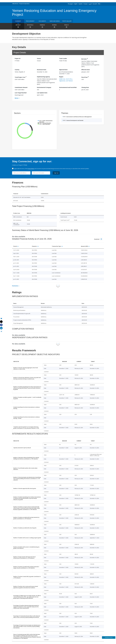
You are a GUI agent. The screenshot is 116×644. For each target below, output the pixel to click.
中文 (99, 4)
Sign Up (56, 173)
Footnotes (15, 286)
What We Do (15, 4)
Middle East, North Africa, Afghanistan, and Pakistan (66, 80)
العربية (90, 4)
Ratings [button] (54, 26)
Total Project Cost (21, 77)
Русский (95, 4)
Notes (17, 98)
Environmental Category (44, 87)
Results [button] (66, 26)
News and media (55, 21)
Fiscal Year (85, 77)
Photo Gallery (67, 21)
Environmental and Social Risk (68, 87)
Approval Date (63, 70)
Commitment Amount (21, 87)
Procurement (30, 21)
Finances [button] (42, 26)
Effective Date (86, 70)
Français (86, 4)
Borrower (85, 59)
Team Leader (63, 58)
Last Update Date (42, 93)
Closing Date (85, 87)
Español (80, 4)
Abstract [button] (18, 26)
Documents (42, 21)
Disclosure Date (42, 70)
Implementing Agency (43, 77)
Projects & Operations (24, 4)
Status (39, 58)
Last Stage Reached (21, 93)
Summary (18, 21)
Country (17, 70)
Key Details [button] (30, 26)
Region (61, 77)
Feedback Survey (109, 637)
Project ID (18, 58)
